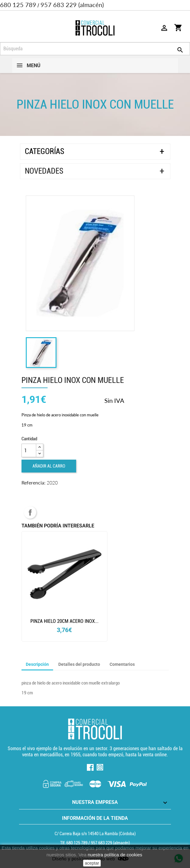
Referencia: (33, 482)
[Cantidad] (29, 450)
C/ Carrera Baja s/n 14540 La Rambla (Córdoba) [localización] (95, 834)
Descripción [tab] (37, 664)
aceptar (92, 863)
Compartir (30, 512)
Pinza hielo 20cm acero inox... (64, 621)
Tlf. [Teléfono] (74, 843)
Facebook (90, 767)
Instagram (100, 767)
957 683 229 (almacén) (72, 5)
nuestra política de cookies (115, 855)
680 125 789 (18, 5)
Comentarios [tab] (122, 664)
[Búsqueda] (95, 49)
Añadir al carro (49, 466)
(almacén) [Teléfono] (110, 843)
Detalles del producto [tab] (79, 664)
